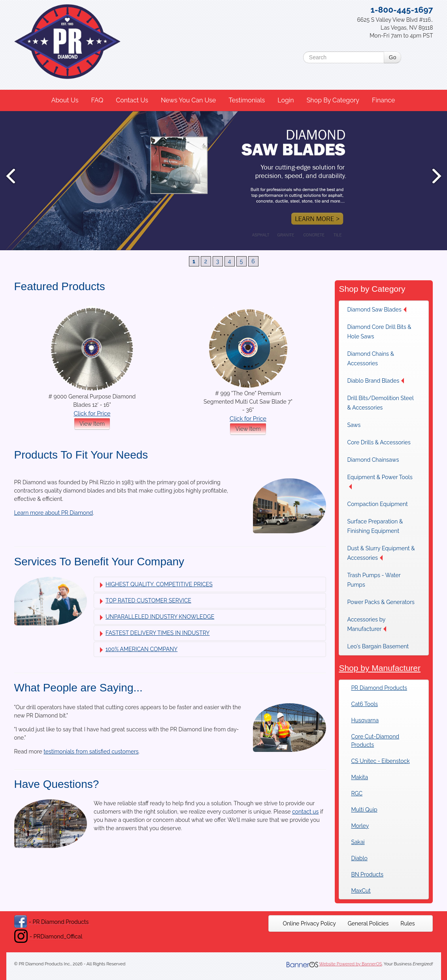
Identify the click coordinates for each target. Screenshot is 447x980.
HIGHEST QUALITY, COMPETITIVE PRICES (156, 584)
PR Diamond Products (379, 688)
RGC (357, 793)
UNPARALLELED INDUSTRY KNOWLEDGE (157, 617)
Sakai (358, 842)
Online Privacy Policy (309, 923)
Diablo (359, 858)
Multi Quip (364, 810)
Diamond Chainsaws (373, 460)
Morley (360, 826)
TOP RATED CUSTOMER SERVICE (146, 601)
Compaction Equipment (377, 504)
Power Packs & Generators (381, 602)
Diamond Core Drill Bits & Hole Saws (379, 332)
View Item (92, 424)
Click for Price (92, 413)
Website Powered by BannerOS (350, 964)
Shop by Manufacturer (380, 668)
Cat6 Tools (364, 704)
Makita (359, 777)
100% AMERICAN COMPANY (139, 649)
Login (286, 100)
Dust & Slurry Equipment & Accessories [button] (381, 553)
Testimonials (247, 100)
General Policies (368, 923)
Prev (10, 176)
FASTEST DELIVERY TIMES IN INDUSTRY (155, 633)
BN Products (367, 874)
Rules (407, 923)
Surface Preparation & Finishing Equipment (375, 526)
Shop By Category (333, 100)
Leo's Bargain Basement (378, 646)
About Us (65, 100)
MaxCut (361, 891)
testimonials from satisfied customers (91, 752)
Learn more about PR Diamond (54, 513)
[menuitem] (65, 100)
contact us (305, 812)
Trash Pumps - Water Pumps (374, 580)
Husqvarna (365, 720)
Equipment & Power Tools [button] (380, 482)
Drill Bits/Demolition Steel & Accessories (380, 403)
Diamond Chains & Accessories (371, 359)
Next (437, 176)
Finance (383, 100)
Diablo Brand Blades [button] (375, 381)
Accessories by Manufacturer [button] (367, 624)
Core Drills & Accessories (379, 442)
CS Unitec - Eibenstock (380, 761)
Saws (354, 425)
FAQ (97, 100)
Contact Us (132, 100)
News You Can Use (189, 100)
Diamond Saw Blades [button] (376, 310)
